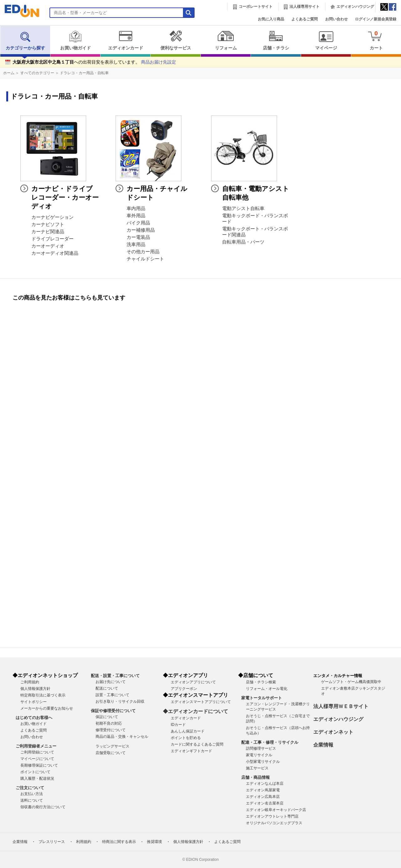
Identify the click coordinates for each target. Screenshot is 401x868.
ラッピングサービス (112, 746)
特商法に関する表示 (119, 842)
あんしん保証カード (188, 731)
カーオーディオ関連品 (55, 253)
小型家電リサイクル (263, 762)
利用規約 (84, 842)
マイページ (326, 40)
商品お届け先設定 (159, 62)
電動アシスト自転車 (243, 208)
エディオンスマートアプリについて (201, 702)
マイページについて (37, 759)
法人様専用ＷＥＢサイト (341, 706)
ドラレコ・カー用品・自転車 (84, 73)
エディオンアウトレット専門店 (272, 816)
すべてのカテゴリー (37, 73)
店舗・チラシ (276, 40)
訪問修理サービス (261, 748)
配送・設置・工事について (115, 676)
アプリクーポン (184, 689)
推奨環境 (154, 842)
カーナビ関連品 (48, 232)
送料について (32, 800)
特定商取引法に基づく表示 (43, 695)
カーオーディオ (48, 246)
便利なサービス (176, 40)
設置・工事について (112, 695)
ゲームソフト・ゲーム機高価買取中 (351, 682)
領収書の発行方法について (43, 807)
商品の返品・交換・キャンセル (122, 737)
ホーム (9, 73)
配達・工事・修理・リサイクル (270, 742)
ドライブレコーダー (52, 239)
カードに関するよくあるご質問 (197, 744)
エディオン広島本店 (263, 797)
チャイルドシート (145, 259)
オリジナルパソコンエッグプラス (274, 823)
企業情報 (323, 745)
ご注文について (30, 788)
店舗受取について (111, 753)
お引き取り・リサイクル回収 (120, 701)
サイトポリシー (34, 702)
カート (376, 40)
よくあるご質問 (305, 19)
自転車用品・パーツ (243, 242)
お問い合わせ (336, 19)
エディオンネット (333, 732)
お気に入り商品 (271, 19)
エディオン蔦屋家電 (263, 790)
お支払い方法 (32, 794)
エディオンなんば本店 (265, 783)
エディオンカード (125, 40)
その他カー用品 (143, 252)
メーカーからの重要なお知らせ (47, 708)
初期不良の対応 (109, 723)
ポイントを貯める (186, 738)
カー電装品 (138, 237)
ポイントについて (35, 772)
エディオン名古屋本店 (265, 803)
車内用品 (136, 208)
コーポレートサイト (256, 7)
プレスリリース (52, 842)
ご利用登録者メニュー (36, 746)
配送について (107, 688)
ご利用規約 (30, 682)
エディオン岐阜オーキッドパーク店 (276, 810)
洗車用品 (136, 244)
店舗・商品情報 (255, 777)
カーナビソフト (48, 224)
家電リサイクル (259, 755)
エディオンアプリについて (193, 682)
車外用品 (136, 216)
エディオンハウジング (355, 7)
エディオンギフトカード (191, 751)
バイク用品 (138, 223)
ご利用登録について (37, 752)
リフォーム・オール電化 (267, 689)
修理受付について (111, 730)
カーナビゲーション (52, 217)
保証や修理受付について (113, 711)
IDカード (178, 725)
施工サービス (257, 768)
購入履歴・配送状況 (37, 778)
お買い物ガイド (75, 40)
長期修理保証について (39, 765)
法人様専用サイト (305, 7)
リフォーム (226, 40)
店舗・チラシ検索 (261, 682)
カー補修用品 (141, 230)
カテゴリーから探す (25, 40)
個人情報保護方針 (35, 689)
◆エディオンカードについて (195, 711)
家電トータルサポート (262, 698)
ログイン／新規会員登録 (376, 19)
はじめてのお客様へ (34, 718)
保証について (107, 717)
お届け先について (111, 682)
